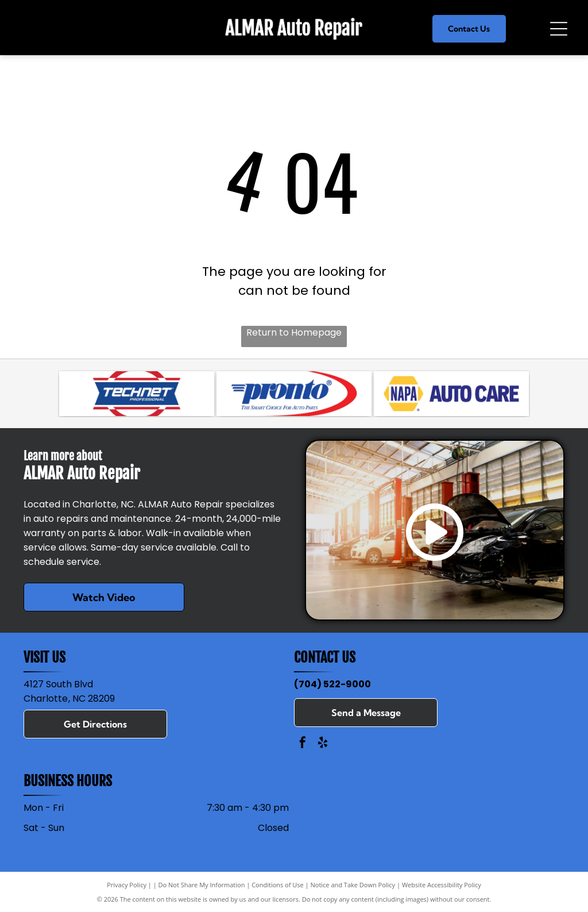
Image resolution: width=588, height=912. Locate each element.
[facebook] (303, 744)
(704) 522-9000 (332, 684)
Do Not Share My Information (202, 885)
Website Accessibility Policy (442, 885)
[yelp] (323, 744)
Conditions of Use (278, 885)
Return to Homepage (294, 332)
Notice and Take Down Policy (353, 885)
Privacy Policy (127, 885)
